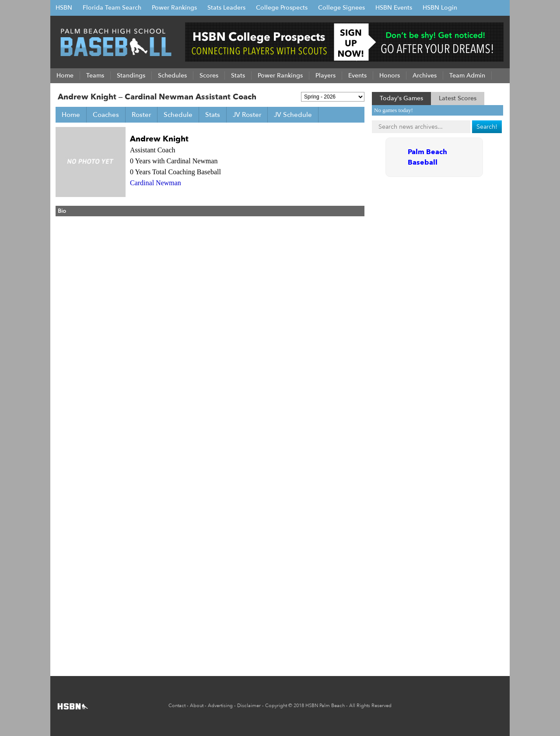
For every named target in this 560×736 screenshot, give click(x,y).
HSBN (64, 8)
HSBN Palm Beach (325, 706)
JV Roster (247, 115)
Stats (213, 115)
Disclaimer (249, 706)
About (197, 706)
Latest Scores (458, 98)
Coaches (106, 115)
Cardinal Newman (156, 183)
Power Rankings (174, 8)
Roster (141, 115)
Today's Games (401, 98)
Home (71, 115)
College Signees (341, 8)
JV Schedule (293, 115)
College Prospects (282, 8)
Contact (177, 706)
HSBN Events (394, 8)
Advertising (220, 706)
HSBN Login (440, 8)
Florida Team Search (112, 8)
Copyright (276, 706)
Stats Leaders (226, 8)
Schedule (178, 115)
